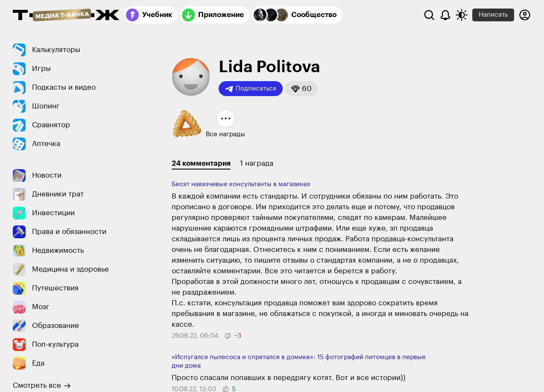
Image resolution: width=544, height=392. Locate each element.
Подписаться (251, 89)
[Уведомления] (445, 15)
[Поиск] (429, 15)
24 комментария (201, 163)
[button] (301, 89)
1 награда (257, 163)
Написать (493, 15)
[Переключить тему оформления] (462, 15)
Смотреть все (42, 386)
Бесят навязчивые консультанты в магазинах (241, 184)
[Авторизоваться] (525, 15)
